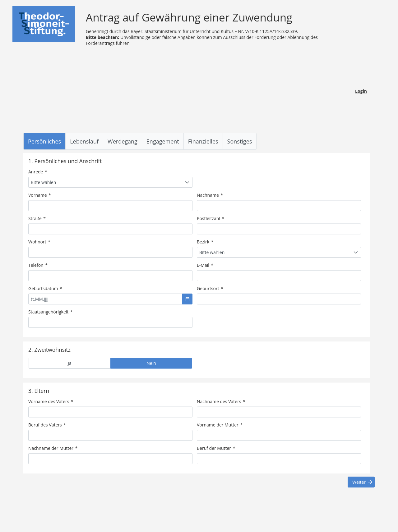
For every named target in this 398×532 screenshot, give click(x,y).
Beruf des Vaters (47, 425)
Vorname (40, 195)
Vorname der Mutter (220, 425)
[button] (187, 299)
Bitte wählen (43, 182)
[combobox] (110, 182)
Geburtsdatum (45, 288)
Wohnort (39, 242)
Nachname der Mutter (53, 448)
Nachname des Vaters (221, 401)
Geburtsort (210, 288)
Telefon (38, 265)
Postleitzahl (211, 218)
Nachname (210, 195)
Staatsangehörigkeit (51, 312)
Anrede (38, 172)
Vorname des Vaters (51, 401)
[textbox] (110, 206)
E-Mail (205, 265)
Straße (37, 218)
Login (361, 91)
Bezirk (205, 242)
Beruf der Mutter (216, 448)
